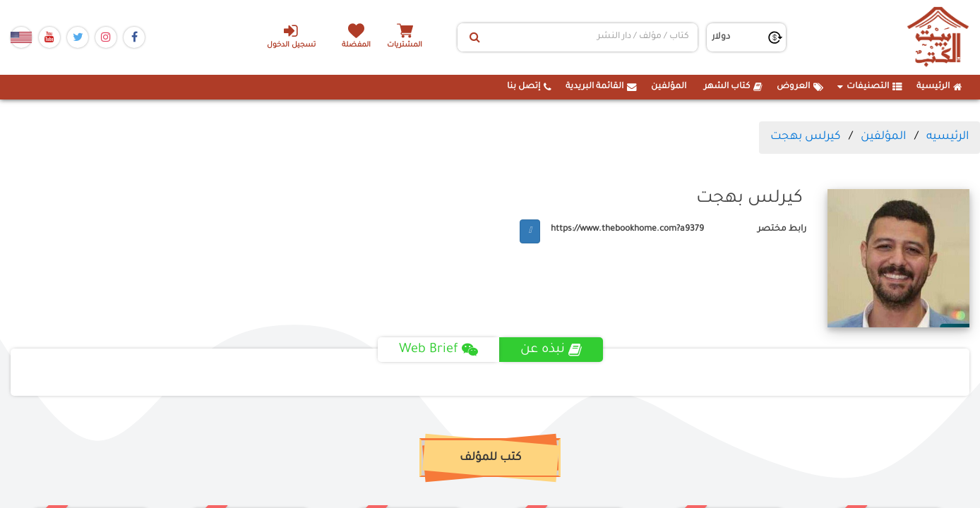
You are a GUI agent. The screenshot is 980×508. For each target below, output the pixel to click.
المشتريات (405, 46)
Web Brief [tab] (438, 350)
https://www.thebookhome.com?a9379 (627, 229)
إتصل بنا (529, 87)
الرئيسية (939, 87)
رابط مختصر (782, 229)
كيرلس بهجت (805, 137)
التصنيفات (870, 87)
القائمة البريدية (601, 87)
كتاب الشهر (733, 87)
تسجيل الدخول (291, 36)
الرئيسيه (948, 137)
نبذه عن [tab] (551, 350)
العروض (800, 87)
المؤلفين (669, 87)
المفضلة (356, 46)
